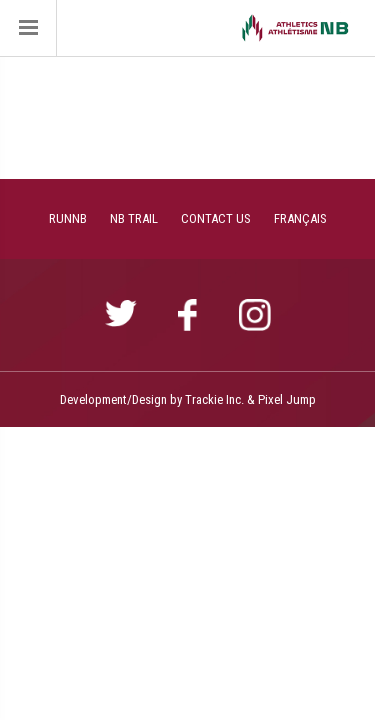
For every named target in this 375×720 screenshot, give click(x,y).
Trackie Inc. (214, 399)
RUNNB (68, 218)
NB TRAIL (134, 218)
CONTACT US (216, 218)
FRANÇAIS (300, 218)
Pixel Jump (287, 399)
